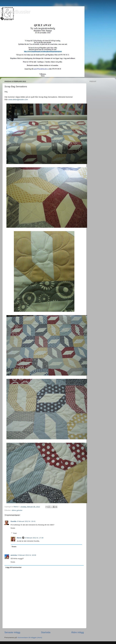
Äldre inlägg (78, 632)
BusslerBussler (15, 12)
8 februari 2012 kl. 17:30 (34, 538)
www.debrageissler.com (18, 100)
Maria (19, 538)
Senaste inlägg (12, 632)
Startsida (46, 632)
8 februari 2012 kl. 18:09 (27, 555)
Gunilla (13, 521)
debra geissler (17, 510)
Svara (13, 528)
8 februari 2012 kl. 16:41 (26, 521)
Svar (15, 533)
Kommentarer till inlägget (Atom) (30, 638)
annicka (14, 555)
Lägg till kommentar (13, 567)
